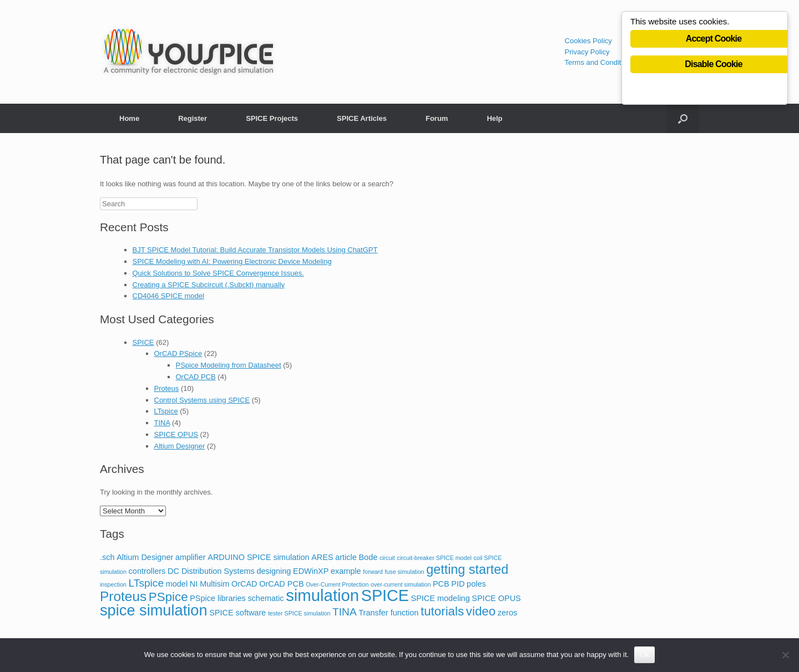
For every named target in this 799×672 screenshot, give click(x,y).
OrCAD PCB (196, 377)
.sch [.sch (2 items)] (107, 557)
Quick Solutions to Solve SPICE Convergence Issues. (218, 273)
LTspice (166, 411)
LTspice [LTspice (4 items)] (146, 583)
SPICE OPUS (176, 434)
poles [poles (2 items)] (476, 584)
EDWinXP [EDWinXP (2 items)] (311, 571)
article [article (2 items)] (346, 557)
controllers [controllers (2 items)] (147, 571)
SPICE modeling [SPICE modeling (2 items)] (441, 598)
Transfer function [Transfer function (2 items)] (388, 613)
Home (129, 118)
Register (193, 118)
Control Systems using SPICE (202, 400)
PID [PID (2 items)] (458, 584)
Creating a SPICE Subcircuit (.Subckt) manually (209, 285)
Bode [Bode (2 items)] (368, 557)
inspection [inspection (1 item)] (113, 584)
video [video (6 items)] (481, 611)
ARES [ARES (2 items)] (322, 557)
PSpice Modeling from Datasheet (229, 365)
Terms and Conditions (600, 62)
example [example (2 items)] (346, 571)
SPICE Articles (362, 118)
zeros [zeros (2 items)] (507, 613)
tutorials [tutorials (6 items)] (442, 611)
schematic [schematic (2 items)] (266, 598)
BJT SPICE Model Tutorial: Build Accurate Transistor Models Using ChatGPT (255, 250)
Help (494, 118)
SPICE (143, 342)
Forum (437, 118)
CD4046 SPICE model (168, 296)
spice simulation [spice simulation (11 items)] (154, 610)
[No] (785, 655)
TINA (162, 423)
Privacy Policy (587, 52)
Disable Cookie (714, 65)
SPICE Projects (272, 118)
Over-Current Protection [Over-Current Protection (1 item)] (337, 584)
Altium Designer (180, 446)
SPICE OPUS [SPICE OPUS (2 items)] (496, 598)
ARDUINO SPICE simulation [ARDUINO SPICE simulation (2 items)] (258, 557)
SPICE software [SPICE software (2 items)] (237, 613)
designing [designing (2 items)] (274, 571)
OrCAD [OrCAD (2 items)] (244, 584)
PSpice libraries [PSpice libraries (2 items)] (218, 598)
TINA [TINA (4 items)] (345, 612)
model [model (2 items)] (177, 584)
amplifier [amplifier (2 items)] (191, 557)
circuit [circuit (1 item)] (387, 558)
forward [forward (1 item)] (373, 572)
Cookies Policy (588, 41)
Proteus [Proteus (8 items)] (123, 596)
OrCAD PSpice (178, 353)
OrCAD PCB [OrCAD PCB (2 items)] (281, 584)
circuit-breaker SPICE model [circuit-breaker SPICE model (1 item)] (434, 558)
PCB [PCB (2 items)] (441, 584)
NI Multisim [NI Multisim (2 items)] (210, 584)
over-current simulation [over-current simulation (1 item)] (401, 584)
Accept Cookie (714, 40)
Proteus (167, 388)
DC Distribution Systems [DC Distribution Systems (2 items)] (211, 571)
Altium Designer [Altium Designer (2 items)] (145, 557)
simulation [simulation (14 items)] (322, 595)
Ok (644, 655)
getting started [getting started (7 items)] (467, 569)
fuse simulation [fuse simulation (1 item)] (404, 572)
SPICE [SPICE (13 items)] (385, 595)
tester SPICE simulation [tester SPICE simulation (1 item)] (299, 613)
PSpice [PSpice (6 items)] (168, 597)
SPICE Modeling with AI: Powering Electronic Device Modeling (232, 261)
